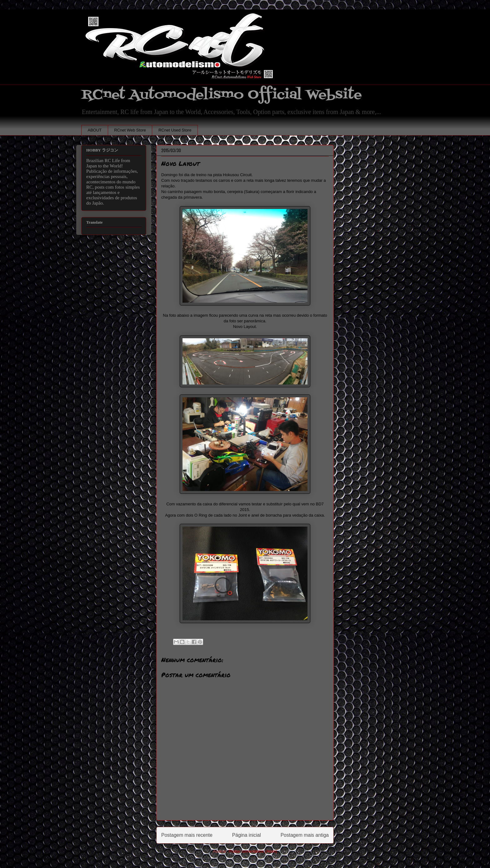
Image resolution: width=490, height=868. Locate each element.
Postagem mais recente (187, 835)
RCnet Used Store (175, 130)
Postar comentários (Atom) (253, 851)
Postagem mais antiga (305, 835)
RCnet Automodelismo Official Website (222, 95)
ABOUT (95, 130)
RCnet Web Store (130, 130)
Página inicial (247, 835)
